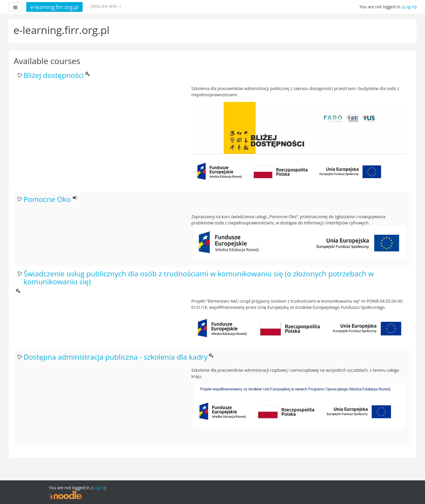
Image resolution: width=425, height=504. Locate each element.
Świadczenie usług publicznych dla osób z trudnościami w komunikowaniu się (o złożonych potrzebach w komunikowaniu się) (199, 278)
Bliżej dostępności (54, 75)
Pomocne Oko (47, 199)
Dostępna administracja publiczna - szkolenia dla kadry (116, 357)
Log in (410, 7)
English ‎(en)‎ (105, 6)
